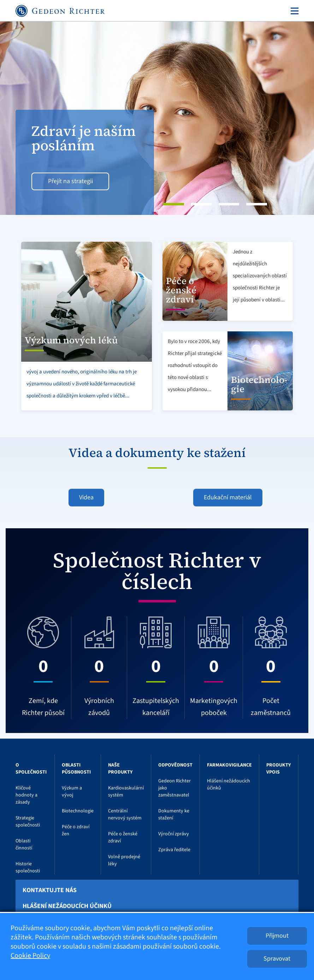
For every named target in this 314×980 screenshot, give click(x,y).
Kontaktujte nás (50, 890)
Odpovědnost (175, 765)
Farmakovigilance (229, 765)
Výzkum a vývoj (72, 792)
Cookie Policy (30, 956)
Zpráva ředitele (174, 850)
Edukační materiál (228, 497)
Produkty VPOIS (279, 769)
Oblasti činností (24, 844)
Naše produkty (120, 769)
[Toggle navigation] (293, 11)
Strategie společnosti (28, 822)
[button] (23, 118)
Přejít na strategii (70, 181)
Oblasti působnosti (76, 769)
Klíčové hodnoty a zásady (26, 795)
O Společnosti (31, 769)
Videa (86, 497)
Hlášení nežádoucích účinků (67, 906)
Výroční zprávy (174, 834)
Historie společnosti (28, 867)
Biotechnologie (78, 811)
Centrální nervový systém (125, 814)
